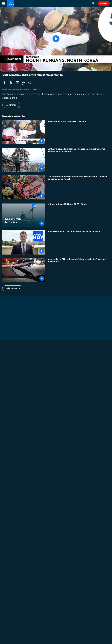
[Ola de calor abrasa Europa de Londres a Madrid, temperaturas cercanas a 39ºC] (56, 424)
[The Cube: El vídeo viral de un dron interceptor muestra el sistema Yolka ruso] (56, 597)
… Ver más (11, 105)
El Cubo (6, 593)
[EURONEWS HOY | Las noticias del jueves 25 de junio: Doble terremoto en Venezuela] (79, 242)
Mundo (51, 631)
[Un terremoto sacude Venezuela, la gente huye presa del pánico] (79, 443)
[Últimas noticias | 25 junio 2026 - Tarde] (79, 215)
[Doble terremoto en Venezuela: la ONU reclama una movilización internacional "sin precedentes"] (79, 270)
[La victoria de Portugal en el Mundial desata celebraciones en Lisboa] (79, 498)
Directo (104, 3)
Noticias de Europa (57, 603)
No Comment (9, 421)
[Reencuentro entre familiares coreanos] (79, 132)
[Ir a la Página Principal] (10, 3)
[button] (13, 288)
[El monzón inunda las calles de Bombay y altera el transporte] (79, 471)
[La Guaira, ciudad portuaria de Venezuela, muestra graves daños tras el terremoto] (79, 160)
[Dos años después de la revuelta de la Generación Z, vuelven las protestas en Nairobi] (79, 187)
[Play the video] (56, 39)
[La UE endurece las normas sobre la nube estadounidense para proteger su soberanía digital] (79, 616)
